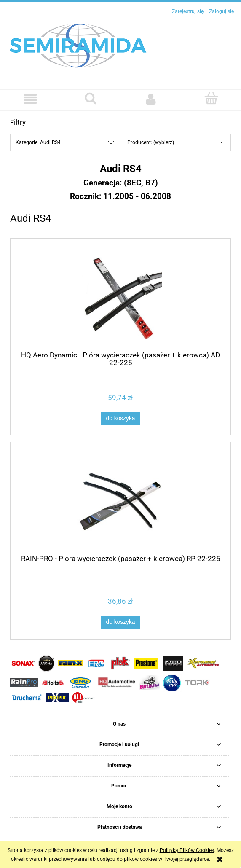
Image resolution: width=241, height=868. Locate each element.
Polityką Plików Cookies (187, 850)
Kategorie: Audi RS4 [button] (38, 142)
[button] (30, 99)
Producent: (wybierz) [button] (151, 142)
